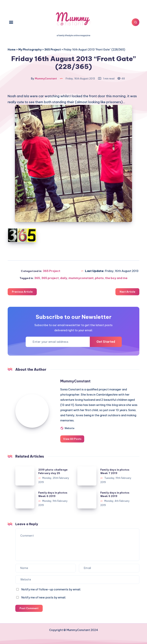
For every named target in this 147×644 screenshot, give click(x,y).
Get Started (106, 342)
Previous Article (22, 292)
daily (64, 278)
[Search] (136, 22)
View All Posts (72, 439)
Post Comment (29, 608)
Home (12, 50)
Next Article (127, 292)
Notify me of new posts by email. (44, 597)
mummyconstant (81, 278)
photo (99, 278)
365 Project (53, 50)
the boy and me (116, 278)
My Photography (30, 50)
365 (37, 278)
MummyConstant (75, 381)
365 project (50, 278)
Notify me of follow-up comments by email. (51, 589)
